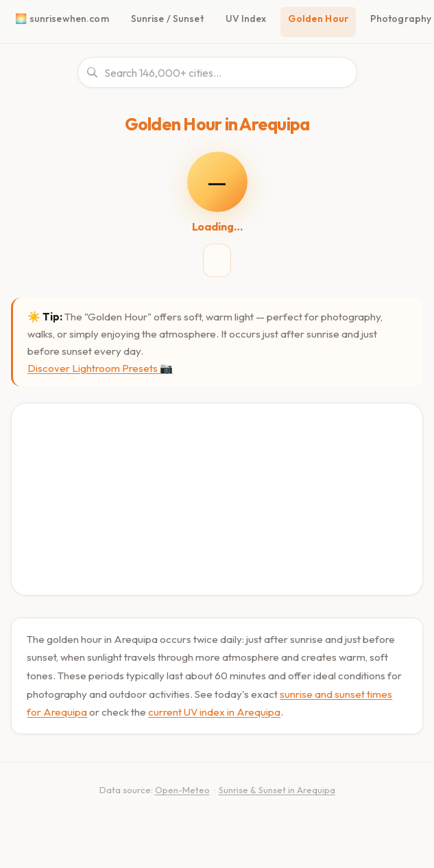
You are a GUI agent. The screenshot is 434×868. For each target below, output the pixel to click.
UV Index (246, 19)
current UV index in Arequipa (214, 712)
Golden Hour (318, 19)
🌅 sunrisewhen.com (62, 19)
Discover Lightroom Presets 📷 (100, 368)
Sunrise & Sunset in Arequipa (277, 790)
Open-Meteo (182, 790)
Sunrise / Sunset (167, 19)
